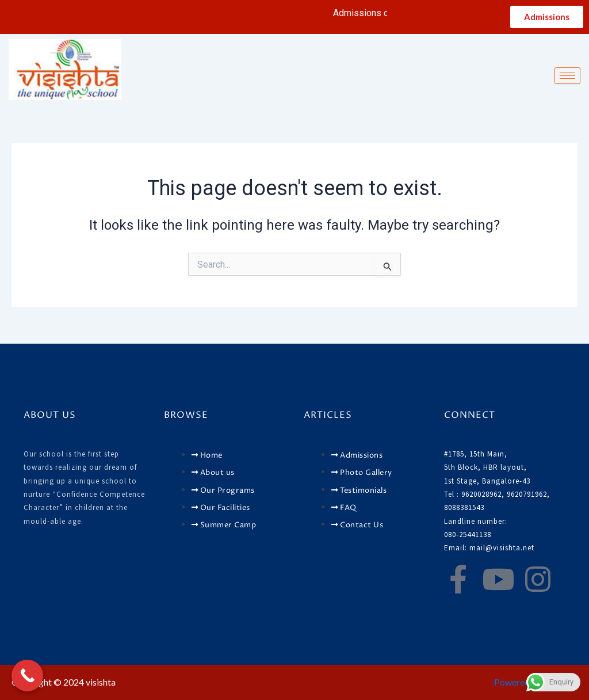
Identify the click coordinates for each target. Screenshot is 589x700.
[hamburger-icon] (567, 76)
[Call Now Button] (27, 676)
